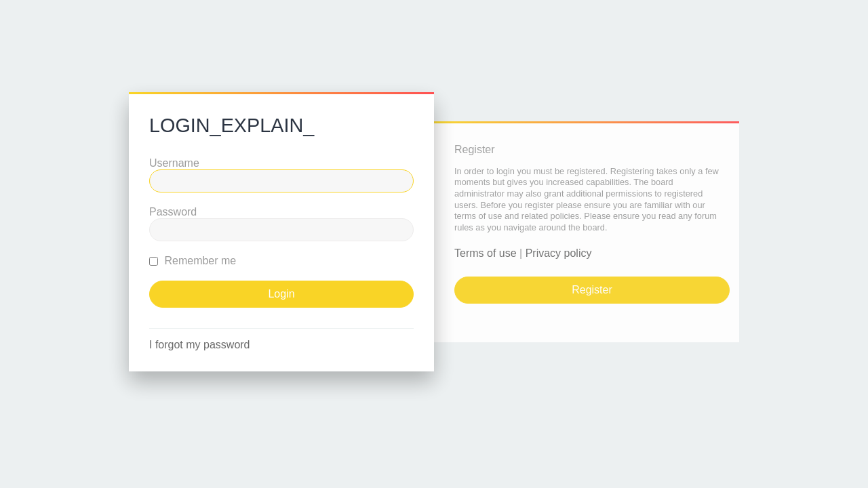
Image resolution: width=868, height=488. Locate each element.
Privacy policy (559, 253)
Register (592, 290)
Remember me (193, 261)
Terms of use (486, 253)
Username (174, 163)
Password (173, 212)
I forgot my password (200, 345)
